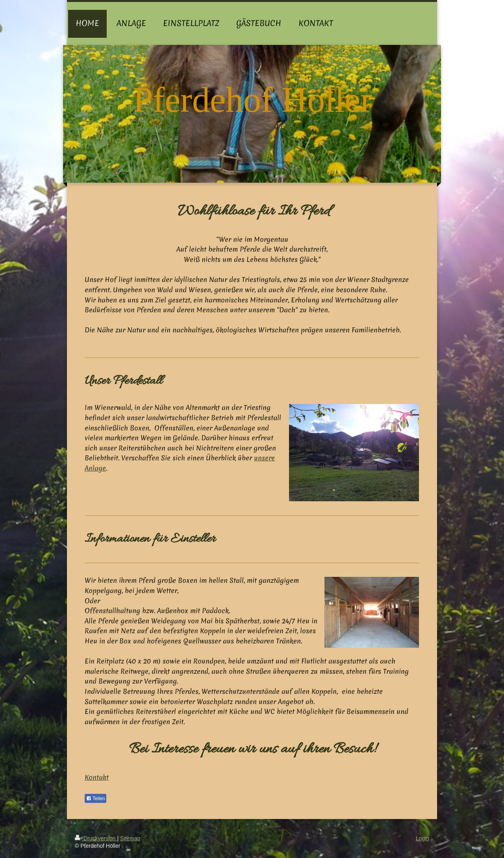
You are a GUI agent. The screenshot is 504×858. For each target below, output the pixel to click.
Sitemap (130, 838)
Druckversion (96, 838)
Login (422, 838)
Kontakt (97, 777)
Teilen (95, 799)
